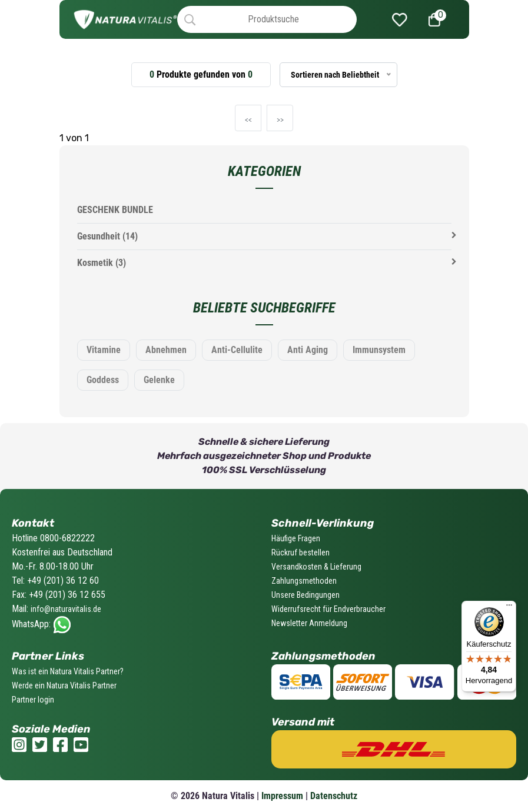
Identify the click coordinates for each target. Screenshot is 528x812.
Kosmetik (102, 263)
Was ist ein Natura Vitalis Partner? (68, 671)
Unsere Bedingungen (305, 595)
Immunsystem (379, 350)
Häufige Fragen (296, 538)
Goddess (103, 380)
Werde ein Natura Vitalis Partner (64, 685)
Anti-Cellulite (237, 350)
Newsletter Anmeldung (309, 623)
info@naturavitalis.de (66, 609)
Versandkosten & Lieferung (316, 567)
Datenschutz (334, 796)
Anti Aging (308, 350)
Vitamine (104, 350)
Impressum (282, 796)
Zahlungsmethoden (304, 581)
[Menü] (509, 608)
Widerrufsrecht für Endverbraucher (328, 609)
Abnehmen (166, 350)
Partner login (33, 700)
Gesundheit (107, 236)
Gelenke (159, 380)
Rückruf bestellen (300, 553)
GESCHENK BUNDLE (115, 210)
